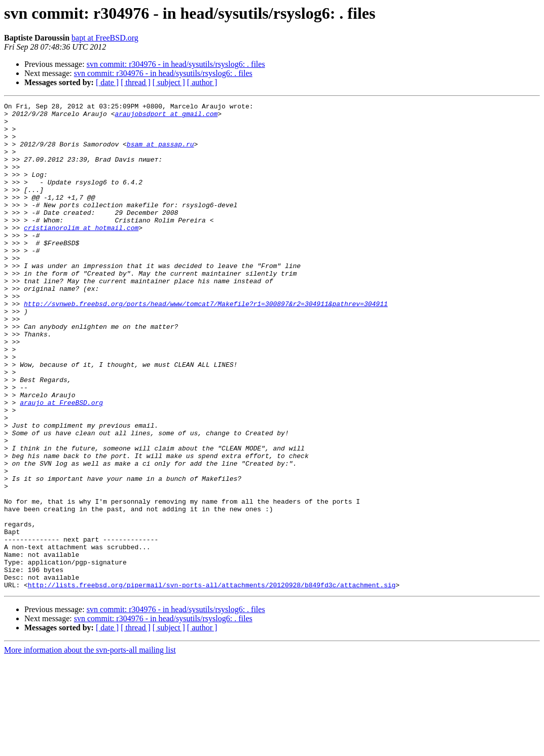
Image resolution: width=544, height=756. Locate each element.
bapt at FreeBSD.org (105, 38)
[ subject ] (169, 82)
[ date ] (107, 82)
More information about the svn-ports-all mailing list (90, 747)
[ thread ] (136, 82)
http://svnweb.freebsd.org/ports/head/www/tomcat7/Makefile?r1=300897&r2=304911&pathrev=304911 (206, 345)
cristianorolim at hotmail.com (81, 253)
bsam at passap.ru (160, 153)
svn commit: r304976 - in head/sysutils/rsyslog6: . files (176, 64)
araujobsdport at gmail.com (166, 117)
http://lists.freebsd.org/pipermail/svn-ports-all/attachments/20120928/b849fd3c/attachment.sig (212, 682)
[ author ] (202, 82)
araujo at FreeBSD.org (61, 463)
